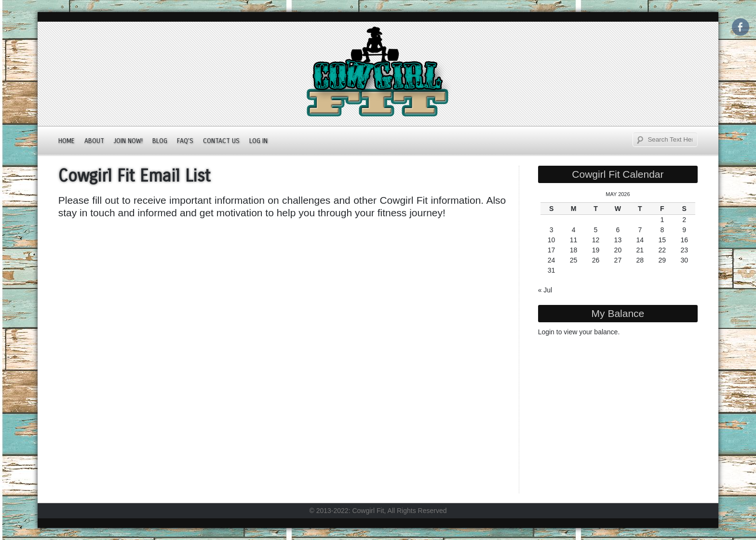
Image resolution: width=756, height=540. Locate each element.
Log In (258, 141)
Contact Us (221, 141)
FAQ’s (185, 141)
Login (546, 332)
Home (67, 141)
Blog (160, 141)
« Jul (545, 290)
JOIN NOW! (128, 141)
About (94, 141)
